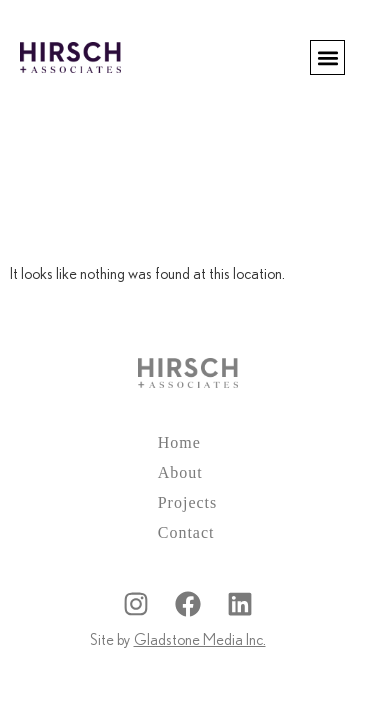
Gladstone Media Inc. (200, 640)
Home (179, 442)
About (180, 472)
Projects (188, 502)
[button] (327, 57)
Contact (186, 532)
